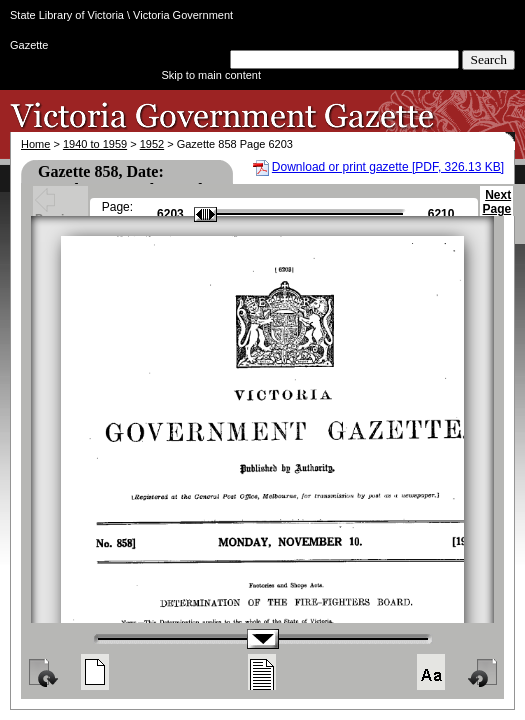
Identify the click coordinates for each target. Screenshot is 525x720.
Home (35, 144)
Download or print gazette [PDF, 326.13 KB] (388, 167)
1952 (152, 144)
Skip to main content (211, 75)
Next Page (496, 211)
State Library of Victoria (67, 15)
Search (488, 59)
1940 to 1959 (95, 144)
